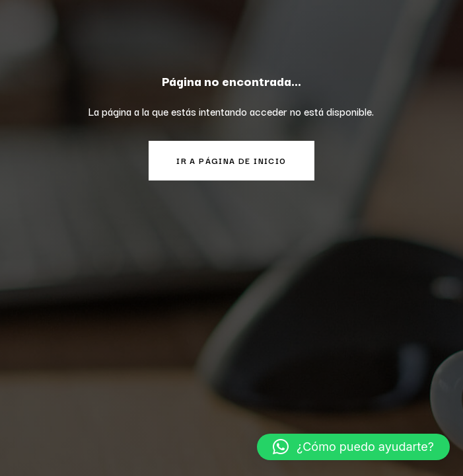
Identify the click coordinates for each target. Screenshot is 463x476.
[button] (353, 447)
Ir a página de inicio (231, 160)
